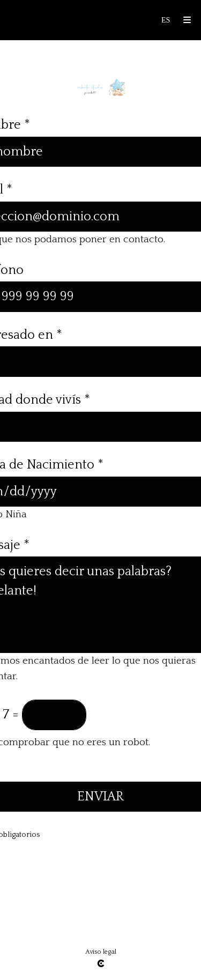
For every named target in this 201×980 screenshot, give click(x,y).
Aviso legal (101, 952)
